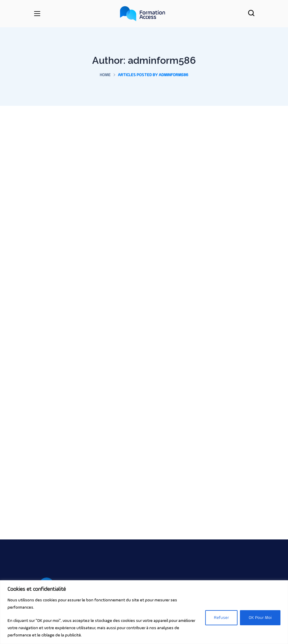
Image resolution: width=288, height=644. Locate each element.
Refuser (221, 618)
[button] (251, 14)
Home (105, 75)
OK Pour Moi (260, 618)
